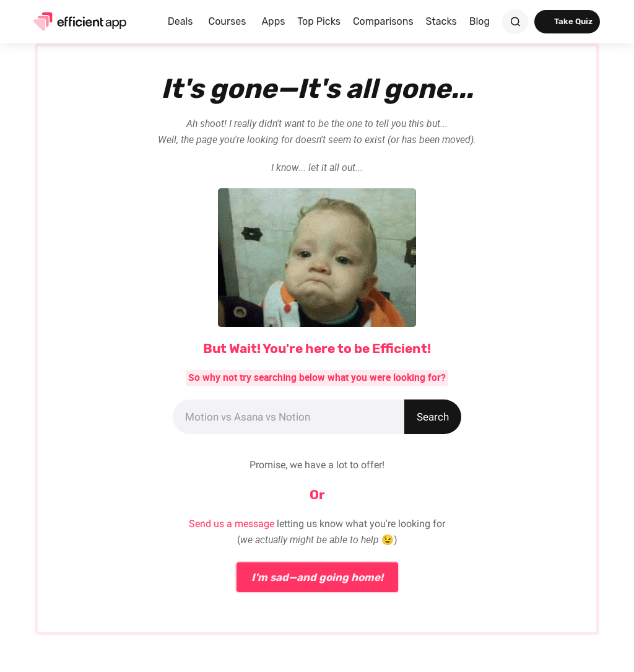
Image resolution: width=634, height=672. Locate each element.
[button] (182, 22)
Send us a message (232, 524)
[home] (76, 22)
